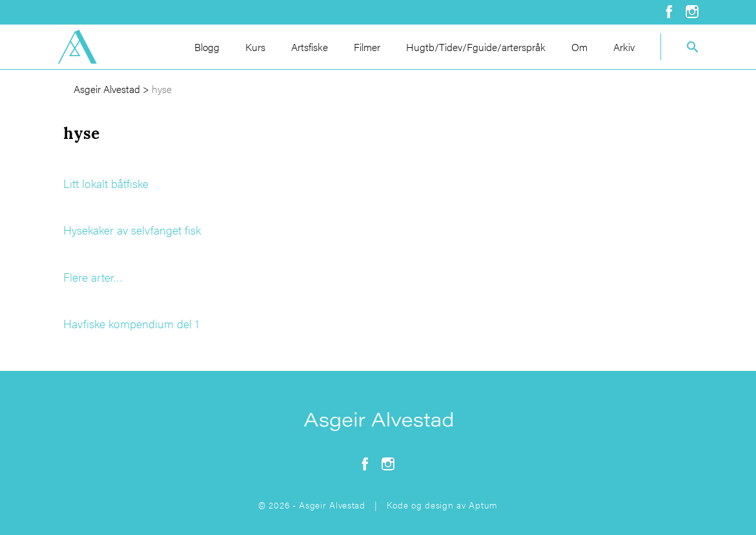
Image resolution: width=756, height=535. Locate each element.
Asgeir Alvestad (107, 89)
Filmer (367, 47)
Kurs (255, 47)
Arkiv (624, 47)
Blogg (207, 47)
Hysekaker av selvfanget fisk (132, 230)
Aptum (483, 505)
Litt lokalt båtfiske (106, 183)
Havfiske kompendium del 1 (131, 323)
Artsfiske (310, 47)
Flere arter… (93, 277)
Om (579, 47)
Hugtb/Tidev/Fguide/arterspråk (476, 47)
